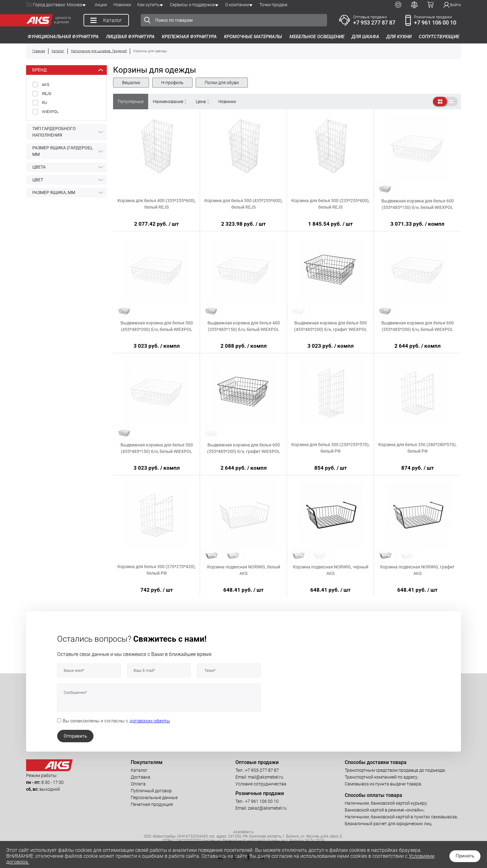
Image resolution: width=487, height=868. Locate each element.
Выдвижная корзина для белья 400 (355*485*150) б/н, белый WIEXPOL (244, 326)
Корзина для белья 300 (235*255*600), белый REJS (330, 204)
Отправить (75, 736)
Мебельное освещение (317, 37)
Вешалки (131, 83)
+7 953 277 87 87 (374, 23)
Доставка (141, 777)
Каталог (139, 770)
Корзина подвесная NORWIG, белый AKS (244, 570)
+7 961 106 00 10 (435, 23)
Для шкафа (365, 37)
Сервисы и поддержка (192, 5)
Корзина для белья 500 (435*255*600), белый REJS (243, 204)
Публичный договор (151, 791)
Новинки (122, 5)
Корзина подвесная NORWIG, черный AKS (331, 570)
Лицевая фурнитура (130, 37)
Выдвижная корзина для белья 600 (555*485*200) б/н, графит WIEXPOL (244, 448)
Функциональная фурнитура (63, 37)
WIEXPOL (50, 112)
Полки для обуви (222, 83)
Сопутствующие (439, 37)
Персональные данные (154, 798)
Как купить (148, 5)
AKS (46, 85)
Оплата (138, 784)
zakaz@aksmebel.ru (267, 808)
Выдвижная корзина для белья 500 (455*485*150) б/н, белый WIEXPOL (157, 448)
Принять (465, 856)
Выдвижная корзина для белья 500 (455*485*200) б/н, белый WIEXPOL (157, 326)
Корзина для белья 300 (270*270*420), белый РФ (157, 570)
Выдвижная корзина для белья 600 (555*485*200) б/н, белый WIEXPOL (418, 326)
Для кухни (399, 37)
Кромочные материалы (253, 37)
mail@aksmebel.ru (266, 777)
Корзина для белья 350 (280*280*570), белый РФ (417, 448)
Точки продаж (273, 5)
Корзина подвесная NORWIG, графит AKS (417, 570)
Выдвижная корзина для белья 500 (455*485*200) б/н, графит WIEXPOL (331, 326)
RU (45, 103)
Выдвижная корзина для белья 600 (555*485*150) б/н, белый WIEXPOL (418, 204)
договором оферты (150, 721)
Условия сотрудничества (261, 784)
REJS (47, 94)
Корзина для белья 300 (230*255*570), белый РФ (330, 448)
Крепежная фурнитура (189, 37)
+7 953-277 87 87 (262, 770)
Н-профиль (172, 83)
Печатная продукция (152, 804)
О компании (237, 5)
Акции (101, 5)
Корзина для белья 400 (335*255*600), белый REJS (157, 204)
